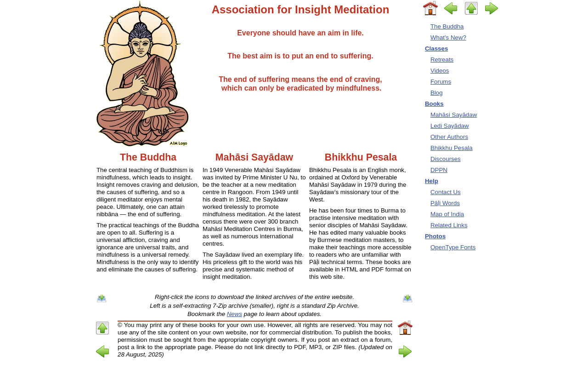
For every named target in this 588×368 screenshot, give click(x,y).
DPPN (439, 170)
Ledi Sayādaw (450, 126)
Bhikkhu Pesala (452, 148)
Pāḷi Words (445, 203)
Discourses (446, 159)
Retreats (442, 60)
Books (434, 104)
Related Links (449, 225)
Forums (441, 82)
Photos (435, 236)
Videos (440, 71)
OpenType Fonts (453, 247)
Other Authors (449, 137)
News (235, 314)
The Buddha (447, 26)
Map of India (447, 214)
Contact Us (446, 192)
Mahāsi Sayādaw (454, 115)
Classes (436, 49)
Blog (437, 93)
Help (432, 181)
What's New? (448, 37)
